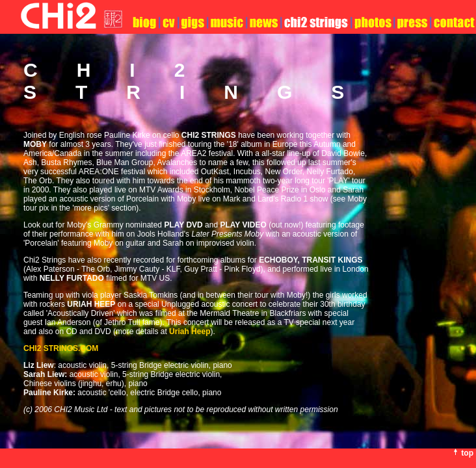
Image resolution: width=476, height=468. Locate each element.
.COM (61, 348)
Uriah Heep (190, 331)
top (467, 453)
